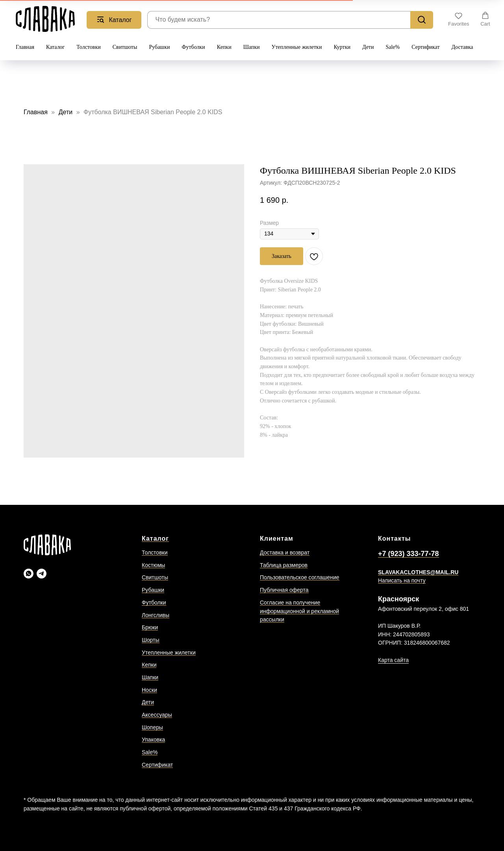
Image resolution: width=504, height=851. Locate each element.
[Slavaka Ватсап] (29, 574)
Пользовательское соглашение (300, 577)
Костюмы (153, 565)
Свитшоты (125, 47)
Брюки (150, 627)
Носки (149, 690)
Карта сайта (393, 660)
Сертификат (425, 47)
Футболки (193, 47)
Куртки (342, 47)
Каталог (55, 47)
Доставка (462, 47)
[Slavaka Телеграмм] (42, 574)
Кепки (224, 47)
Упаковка (153, 740)
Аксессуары (157, 715)
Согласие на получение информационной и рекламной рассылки (299, 611)
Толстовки (88, 47)
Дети (368, 47)
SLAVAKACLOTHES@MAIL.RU (418, 572)
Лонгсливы (156, 615)
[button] (459, 19)
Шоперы (152, 727)
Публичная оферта (284, 590)
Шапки (252, 47)
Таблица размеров (284, 565)
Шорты (151, 640)
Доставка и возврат (285, 553)
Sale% (393, 47)
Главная (25, 47)
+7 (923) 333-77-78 (409, 554)
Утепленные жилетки (297, 47)
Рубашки (159, 47)
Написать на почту (402, 580)
